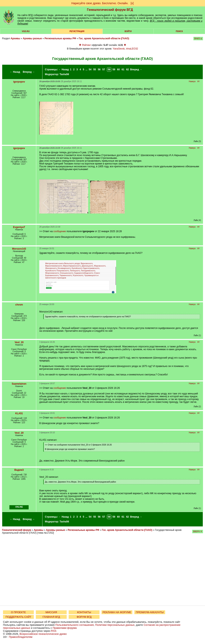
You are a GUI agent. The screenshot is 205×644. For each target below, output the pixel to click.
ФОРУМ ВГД (84, 617)
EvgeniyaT (19, 227)
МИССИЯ (51, 612)
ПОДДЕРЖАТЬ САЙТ (19, 617)
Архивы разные (32, 38)
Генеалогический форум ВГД (110, 10)
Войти (128, 31)
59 (114, 70)
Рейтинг (86, 45)
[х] (132, 3)
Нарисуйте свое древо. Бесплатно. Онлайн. (100, 3)
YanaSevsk (119, 49)
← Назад (15, 72)
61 (123, 70)
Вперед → (29, 72)
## (198, 81)
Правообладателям (21, 637)
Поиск (179, 31)
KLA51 (19, 413)
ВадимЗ (19, 470)
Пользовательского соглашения (74, 625)
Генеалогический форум (17, 530)
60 (118, 70)
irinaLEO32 (132, 49)
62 (127, 70)
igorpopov (19, 82)
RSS (54, 631)
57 (104, 70)
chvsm (19, 305)
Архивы (15, 38)
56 (99, 70)
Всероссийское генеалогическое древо (43, 634)
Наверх (192, 81)
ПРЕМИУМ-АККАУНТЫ (150, 612)
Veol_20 (19, 342)
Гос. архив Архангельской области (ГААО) (104, 38)
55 (95, 70)
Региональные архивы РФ (60, 38)
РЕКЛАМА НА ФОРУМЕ (117, 612)
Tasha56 (64, 74)
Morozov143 (19, 249)
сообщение (60, 231)
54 (90, 70)
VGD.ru (26, 31)
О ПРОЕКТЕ (18, 612)
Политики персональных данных (115, 625)
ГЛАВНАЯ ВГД (51, 617)
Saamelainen (19, 384)
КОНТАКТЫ (84, 612)
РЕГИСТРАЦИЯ (77, 31)
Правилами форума (65, 628)
